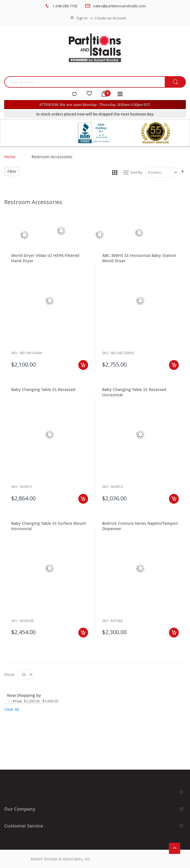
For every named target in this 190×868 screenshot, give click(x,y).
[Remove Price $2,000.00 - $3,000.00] (9, 701)
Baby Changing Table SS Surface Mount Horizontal (49, 526)
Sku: (15, 353)
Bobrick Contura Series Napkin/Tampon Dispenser (140, 526)
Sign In (82, 18)
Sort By (136, 172)
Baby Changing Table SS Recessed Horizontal (134, 392)
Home (10, 157)
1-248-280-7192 (65, 6)
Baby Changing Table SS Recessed (43, 389)
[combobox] (84, 82)
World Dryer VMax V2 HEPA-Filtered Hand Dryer (45, 258)
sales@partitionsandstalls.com (119, 6)
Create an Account (110, 18)
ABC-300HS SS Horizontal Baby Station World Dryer (139, 258)
